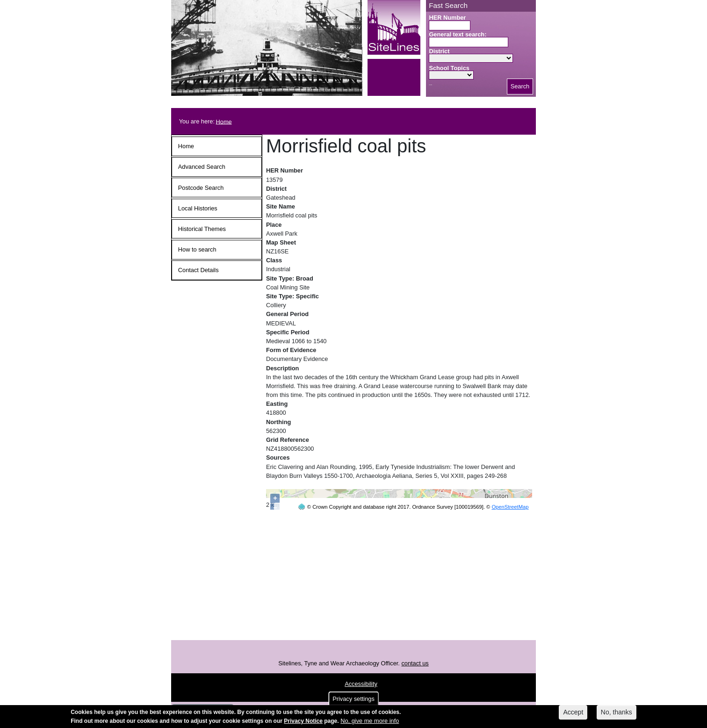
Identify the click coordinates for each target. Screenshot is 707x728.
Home (224, 121)
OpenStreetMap (510, 656)
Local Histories (198, 208)
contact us (415, 687)
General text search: (458, 34)
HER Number (447, 18)
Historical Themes (202, 229)
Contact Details (198, 270)
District (439, 51)
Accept (573, 712)
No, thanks (617, 712)
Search (520, 86)
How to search (197, 249)
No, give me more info (370, 721)
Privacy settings (353, 699)
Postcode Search (201, 188)
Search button (430, 85)
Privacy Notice (303, 721)
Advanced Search (202, 167)
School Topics (449, 68)
